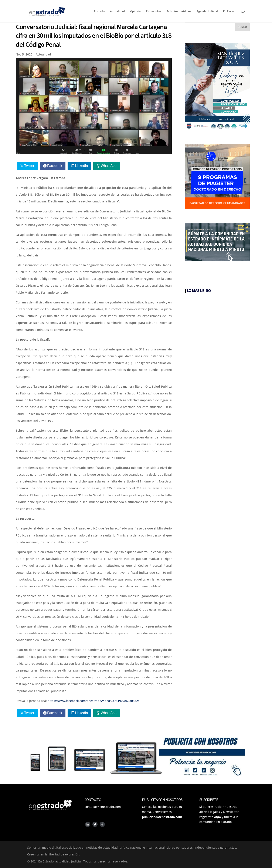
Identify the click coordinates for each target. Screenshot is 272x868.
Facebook (55, 166)
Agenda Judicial (207, 11)
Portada (99, 11)
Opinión (135, 11)
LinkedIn (81, 166)
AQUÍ (217, 817)
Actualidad (117, 11)
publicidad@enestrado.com (162, 817)
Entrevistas (154, 11)
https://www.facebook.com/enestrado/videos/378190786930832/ (93, 701)
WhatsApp (109, 166)
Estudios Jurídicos (179, 11)
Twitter (29, 166)
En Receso (230, 11)
